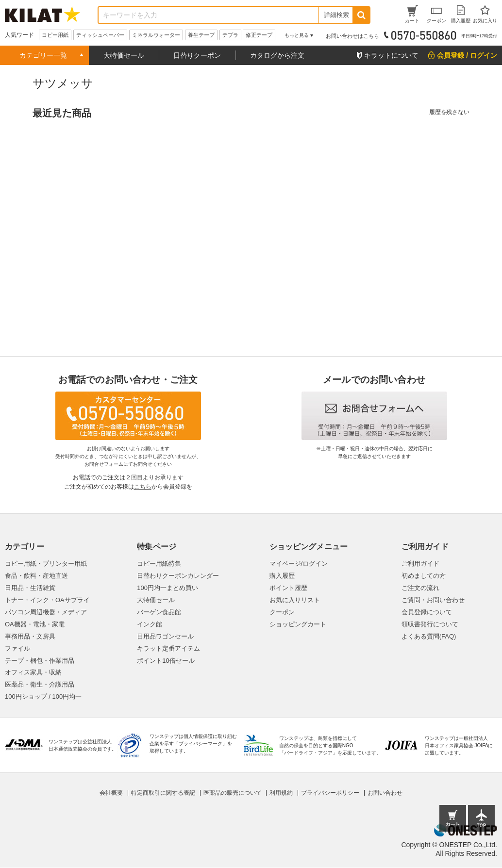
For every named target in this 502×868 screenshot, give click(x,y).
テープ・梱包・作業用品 (40, 661)
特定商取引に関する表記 (163, 793)
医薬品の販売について (233, 793)
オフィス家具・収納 (33, 672)
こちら (143, 487)
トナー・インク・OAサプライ (47, 600)
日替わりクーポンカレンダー (178, 576)
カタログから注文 (277, 55)
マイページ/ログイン (299, 564)
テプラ (230, 35)
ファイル (17, 648)
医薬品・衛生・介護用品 (40, 684)
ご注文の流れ (420, 588)
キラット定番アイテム (168, 648)
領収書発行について (430, 624)
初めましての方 (424, 576)
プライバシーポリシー (330, 793)
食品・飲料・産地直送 (36, 576)
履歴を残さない (449, 112)
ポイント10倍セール (166, 661)
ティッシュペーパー (100, 35)
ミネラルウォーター (156, 35)
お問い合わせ (385, 793)
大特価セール (124, 55)
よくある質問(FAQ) (429, 636)
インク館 (150, 624)
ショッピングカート (298, 624)
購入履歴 (282, 576)
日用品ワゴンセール (165, 636)
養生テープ (201, 35)
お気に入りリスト (295, 600)
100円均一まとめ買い (167, 588)
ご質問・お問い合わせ (433, 600)
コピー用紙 (55, 35)
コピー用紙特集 (159, 564)
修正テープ (259, 35)
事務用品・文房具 (30, 636)
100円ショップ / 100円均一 (43, 696)
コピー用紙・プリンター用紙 (46, 564)
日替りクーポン (197, 55)
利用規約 (281, 793)
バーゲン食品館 (159, 612)
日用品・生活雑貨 (30, 588)
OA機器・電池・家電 (35, 624)
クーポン (282, 612)
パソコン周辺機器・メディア (46, 612)
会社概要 (111, 793)
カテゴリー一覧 (43, 55)
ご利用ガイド (420, 564)
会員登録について (427, 612)
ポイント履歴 (288, 588)
